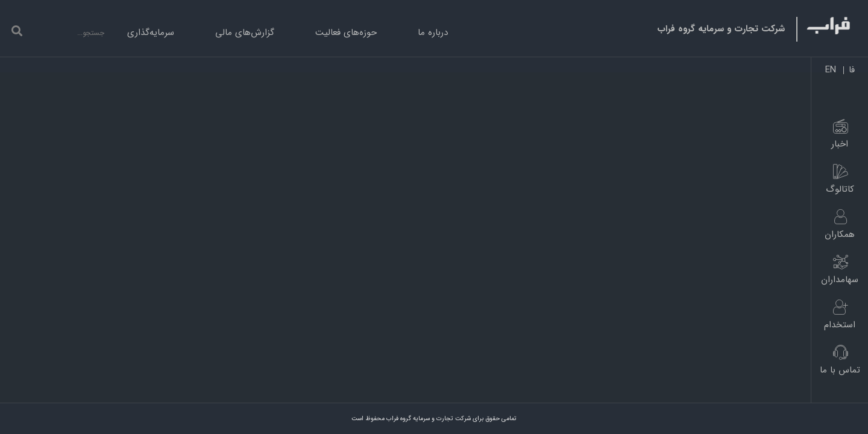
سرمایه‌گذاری (151, 33)
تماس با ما (840, 370)
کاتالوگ (840, 189)
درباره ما (433, 33)
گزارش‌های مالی (245, 33)
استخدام (840, 325)
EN (831, 70)
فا (852, 70)
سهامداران (840, 280)
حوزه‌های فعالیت (346, 33)
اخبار (840, 144)
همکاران (840, 234)
